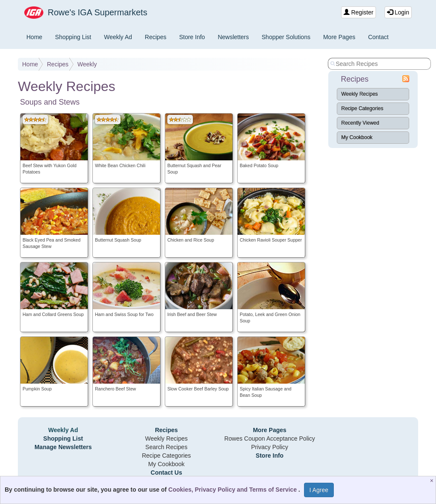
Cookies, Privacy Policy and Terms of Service (233, 490)
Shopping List (73, 37)
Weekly (87, 64)
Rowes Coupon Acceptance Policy (270, 439)
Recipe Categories (363, 108)
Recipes (156, 37)
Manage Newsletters (63, 447)
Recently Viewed (360, 123)
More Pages (339, 37)
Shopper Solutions (286, 37)
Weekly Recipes (360, 94)
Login (398, 12)
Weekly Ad (118, 37)
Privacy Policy (270, 447)
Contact (378, 37)
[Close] (433, 481)
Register (359, 12)
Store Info (192, 37)
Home (34, 37)
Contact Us (166, 473)
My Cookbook (357, 137)
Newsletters (233, 37)
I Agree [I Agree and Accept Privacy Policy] (319, 490)
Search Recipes (166, 447)
